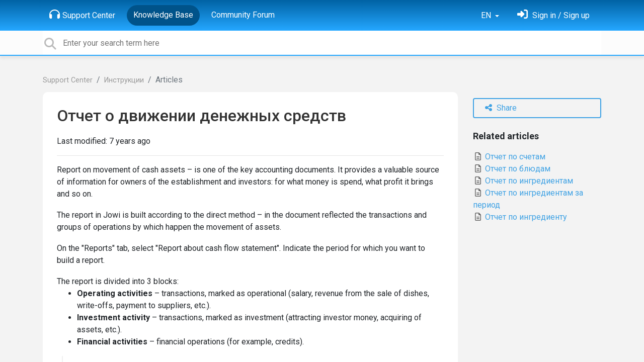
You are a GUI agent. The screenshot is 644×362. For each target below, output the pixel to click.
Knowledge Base (163, 15)
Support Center (82, 15)
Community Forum (243, 15)
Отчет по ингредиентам (523, 181)
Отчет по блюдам (512, 169)
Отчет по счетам (509, 157)
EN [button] (487, 15)
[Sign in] (553, 15)
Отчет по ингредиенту (520, 217)
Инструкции (124, 80)
